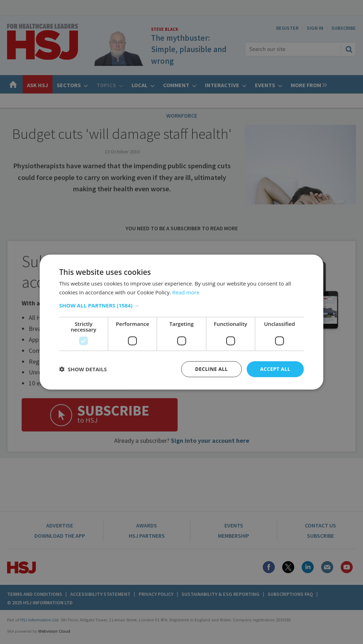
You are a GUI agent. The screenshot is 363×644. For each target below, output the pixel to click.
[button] (181, 305)
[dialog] (181, 322)
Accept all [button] (275, 369)
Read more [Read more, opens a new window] (186, 292)
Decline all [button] (211, 369)
